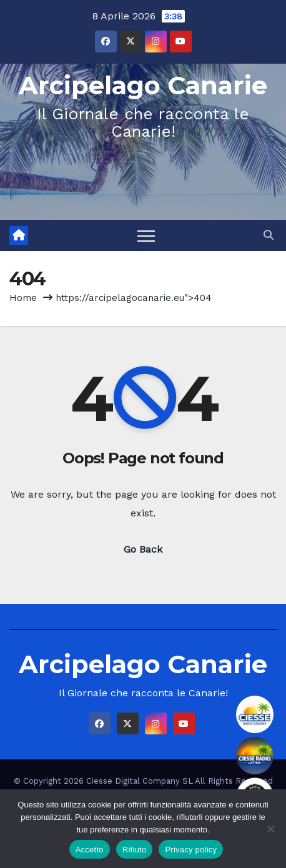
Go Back (143, 549)
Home (23, 298)
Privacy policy (191, 850)
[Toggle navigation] (146, 235)
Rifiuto (135, 850)
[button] (269, 235)
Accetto (90, 850)
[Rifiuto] (270, 829)
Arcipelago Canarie (143, 85)
